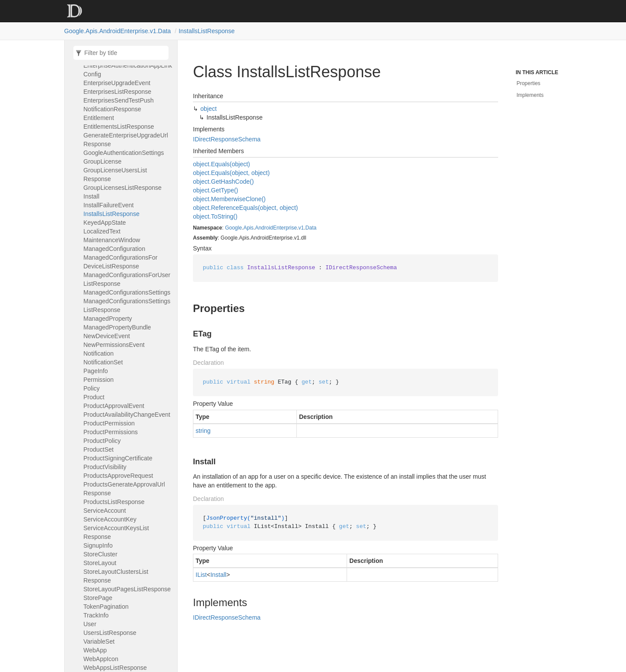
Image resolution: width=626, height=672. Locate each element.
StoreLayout (100, 563)
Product (94, 397)
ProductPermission (109, 423)
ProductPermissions (111, 432)
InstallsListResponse (206, 31)
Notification (98, 353)
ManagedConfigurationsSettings (127, 292)
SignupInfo (98, 545)
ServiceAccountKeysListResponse (116, 532)
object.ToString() (215, 216)
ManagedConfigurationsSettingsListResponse (127, 305)
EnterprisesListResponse (117, 92)
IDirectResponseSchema (227, 139)
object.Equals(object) (222, 164)
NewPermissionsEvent (114, 345)
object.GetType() (216, 190)
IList (201, 575)
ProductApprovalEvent (114, 406)
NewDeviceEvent (107, 336)
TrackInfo (96, 615)
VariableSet (99, 641)
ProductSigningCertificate (118, 458)
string (203, 431)
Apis (248, 228)
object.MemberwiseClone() (229, 199)
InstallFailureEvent (108, 205)
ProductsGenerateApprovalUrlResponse (124, 489)
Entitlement (99, 118)
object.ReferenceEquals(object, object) (245, 208)
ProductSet (98, 449)
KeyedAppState (105, 223)
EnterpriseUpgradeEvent (117, 83)
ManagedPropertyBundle (117, 327)
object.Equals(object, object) (231, 173)
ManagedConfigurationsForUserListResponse (127, 279)
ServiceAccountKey (110, 519)
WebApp (95, 650)
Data (311, 228)
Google (233, 228)
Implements (530, 95)
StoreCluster (100, 554)
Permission (98, 380)
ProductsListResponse (114, 502)
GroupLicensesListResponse (122, 188)
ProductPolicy (102, 441)
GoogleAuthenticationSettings (124, 153)
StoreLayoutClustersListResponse (116, 576)
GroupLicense (102, 161)
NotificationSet (103, 362)
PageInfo (96, 371)
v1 (301, 228)
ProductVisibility (105, 467)
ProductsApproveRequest (118, 476)
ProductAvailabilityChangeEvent (127, 415)
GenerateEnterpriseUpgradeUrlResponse (126, 140)
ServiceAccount (105, 511)
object (208, 109)
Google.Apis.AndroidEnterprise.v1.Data (117, 31)
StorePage (98, 598)
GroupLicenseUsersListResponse (115, 175)
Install (91, 196)
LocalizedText (102, 231)
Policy (91, 388)
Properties (528, 83)
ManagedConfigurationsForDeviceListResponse (120, 262)
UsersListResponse (110, 633)
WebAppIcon (101, 659)
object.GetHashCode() (223, 182)
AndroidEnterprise (276, 228)
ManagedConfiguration (114, 249)
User (90, 624)
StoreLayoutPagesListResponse (127, 589)
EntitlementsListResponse (119, 127)
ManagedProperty (108, 319)
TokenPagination (106, 607)
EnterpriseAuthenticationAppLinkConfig (128, 70)
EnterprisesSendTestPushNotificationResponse (119, 105)
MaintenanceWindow (112, 240)
